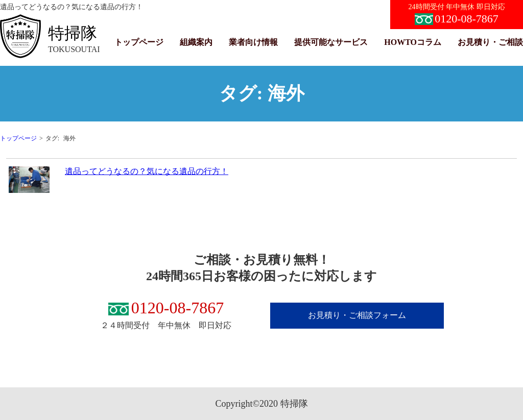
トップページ (139, 42)
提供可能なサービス (331, 42)
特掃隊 (73, 33)
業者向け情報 (253, 42)
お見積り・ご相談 (490, 42)
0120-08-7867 (457, 19)
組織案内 (196, 42)
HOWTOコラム (413, 42)
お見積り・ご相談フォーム (357, 315)
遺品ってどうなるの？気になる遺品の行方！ (147, 171)
